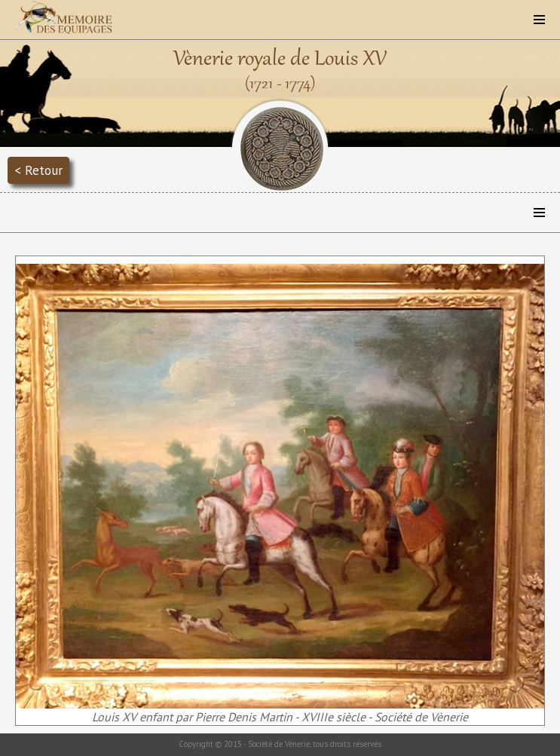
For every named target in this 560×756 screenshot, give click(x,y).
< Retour (38, 170)
